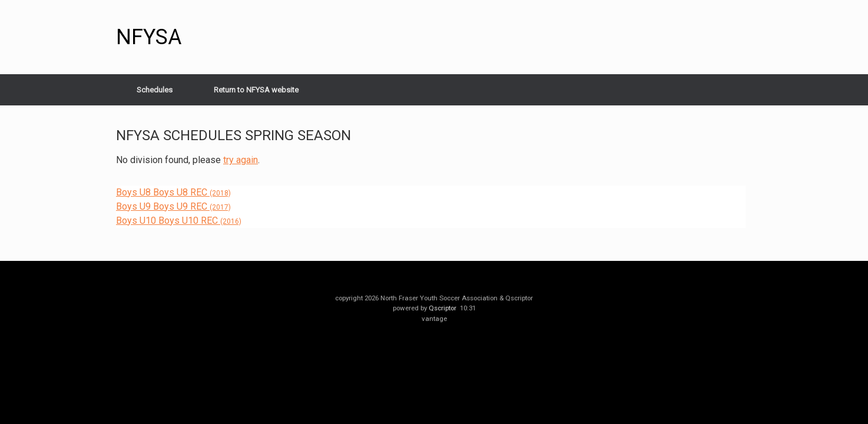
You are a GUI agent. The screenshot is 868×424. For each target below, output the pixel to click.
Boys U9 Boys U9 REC (173, 206)
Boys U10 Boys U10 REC (179, 221)
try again (241, 160)
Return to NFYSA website (256, 90)
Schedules (155, 90)
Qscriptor (443, 308)
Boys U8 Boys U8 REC (173, 192)
